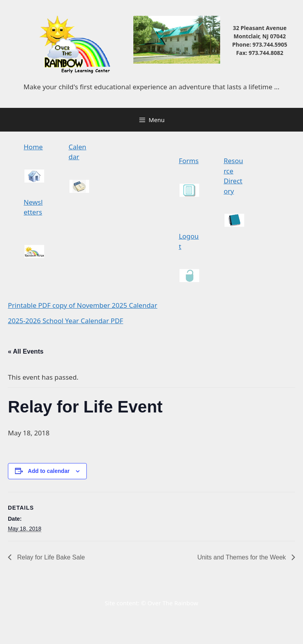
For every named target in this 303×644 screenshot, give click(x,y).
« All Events (26, 351)
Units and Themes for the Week (242, 557)
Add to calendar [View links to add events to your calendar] (49, 471)
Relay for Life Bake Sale (50, 557)
